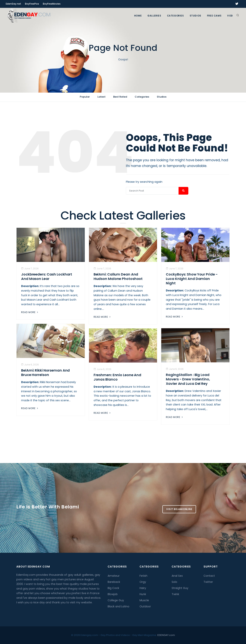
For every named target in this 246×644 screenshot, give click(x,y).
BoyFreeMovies (52, 4)
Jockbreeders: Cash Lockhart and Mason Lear (47, 276)
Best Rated (120, 97)
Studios (195, 16)
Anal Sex (177, 576)
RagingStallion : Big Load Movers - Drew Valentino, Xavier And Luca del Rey (188, 379)
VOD (230, 16)
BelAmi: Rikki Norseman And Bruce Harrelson (45, 373)
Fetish (143, 576)
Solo (174, 582)
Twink (175, 594)
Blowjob (113, 594)
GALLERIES (154, 16)
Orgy (143, 582)
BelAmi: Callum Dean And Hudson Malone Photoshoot (118, 276)
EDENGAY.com (166, 635)
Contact (209, 576)
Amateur (114, 576)
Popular (85, 97)
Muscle (144, 600)
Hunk (143, 594)
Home (138, 16)
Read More (30, 312)
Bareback (114, 582)
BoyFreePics (32, 4)
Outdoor (145, 606)
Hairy (143, 588)
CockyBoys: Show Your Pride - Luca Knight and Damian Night (192, 279)
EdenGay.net (13, 4)
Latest (101, 97)
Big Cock (113, 588)
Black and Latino (118, 606)
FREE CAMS (214, 16)
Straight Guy (180, 588)
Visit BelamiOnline (179, 509)
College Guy (116, 600)
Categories (175, 16)
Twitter (208, 582)
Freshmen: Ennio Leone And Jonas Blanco (118, 377)
